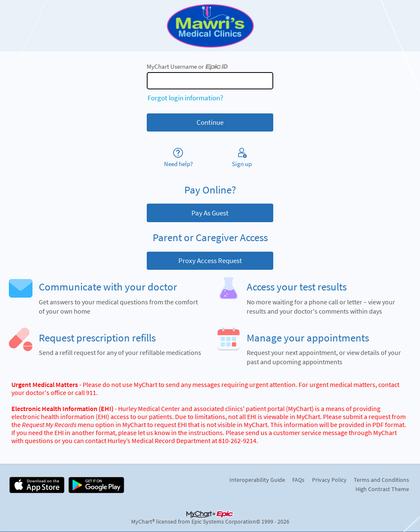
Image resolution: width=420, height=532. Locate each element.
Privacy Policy (329, 480)
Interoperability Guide (257, 480)
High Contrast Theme (382, 489)
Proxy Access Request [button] (210, 261)
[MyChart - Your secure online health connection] (210, 26)
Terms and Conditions (381, 480)
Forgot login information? (185, 98)
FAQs (298, 480)
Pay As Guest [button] (210, 213)
